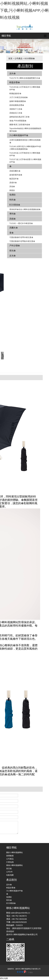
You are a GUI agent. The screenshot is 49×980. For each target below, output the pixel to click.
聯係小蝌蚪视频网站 (15, 865)
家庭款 (12, 190)
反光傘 (13, 256)
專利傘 (13, 214)
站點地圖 (10, 875)
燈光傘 (13, 251)
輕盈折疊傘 (15, 82)
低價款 (13, 195)
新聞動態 (10, 856)
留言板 (9, 869)
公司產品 (18, 58)
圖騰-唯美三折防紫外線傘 (20, 125)
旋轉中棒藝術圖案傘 (18, 101)
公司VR (9, 872)
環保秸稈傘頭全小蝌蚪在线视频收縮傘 (25, 209)
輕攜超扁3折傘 (15, 93)
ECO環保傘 (30, 58)
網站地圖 (4, 978)
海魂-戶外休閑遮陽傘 (18, 121)
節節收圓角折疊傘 (17, 105)
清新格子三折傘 (16, 109)
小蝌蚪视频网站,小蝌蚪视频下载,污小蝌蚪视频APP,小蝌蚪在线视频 (24, 10)
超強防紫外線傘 (16, 175)
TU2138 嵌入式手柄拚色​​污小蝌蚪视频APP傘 (25, 154)
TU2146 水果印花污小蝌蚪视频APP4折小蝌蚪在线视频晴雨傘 (25, 148)
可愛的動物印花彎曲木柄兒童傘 (22, 241)
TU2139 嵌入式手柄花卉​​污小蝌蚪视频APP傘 (25, 88)
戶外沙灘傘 (15, 246)
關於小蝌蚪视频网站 (15, 852)
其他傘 (12, 186)
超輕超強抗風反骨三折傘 (19, 117)
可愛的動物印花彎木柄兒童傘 (21, 237)
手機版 (30, 972)
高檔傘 (13, 219)
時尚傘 (13, 200)
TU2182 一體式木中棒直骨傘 (21, 223)
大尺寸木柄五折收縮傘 (19, 97)
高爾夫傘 (14, 228)
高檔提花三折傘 (16, 113)
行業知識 (10, 862)
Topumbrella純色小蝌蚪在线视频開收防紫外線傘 (25, 130)
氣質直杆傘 (14, 179)
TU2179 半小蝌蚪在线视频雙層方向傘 (25, 78)
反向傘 (13, 73)
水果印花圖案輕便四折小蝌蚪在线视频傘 (25, 141)
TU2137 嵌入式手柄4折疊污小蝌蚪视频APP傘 (25, 161)
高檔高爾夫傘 (15, 171)
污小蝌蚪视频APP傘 (19, 135)
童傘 (11, 233)
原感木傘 (13, 183)
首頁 (10, 58)
